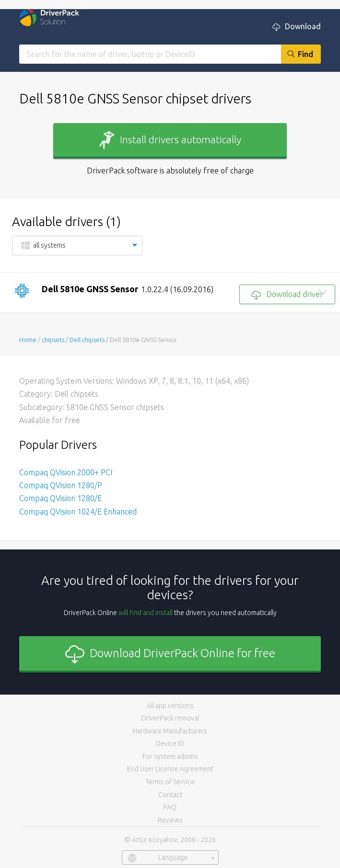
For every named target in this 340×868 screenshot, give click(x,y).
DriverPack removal (170, 718)
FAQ (170, 807)
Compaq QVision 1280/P (61, 485)
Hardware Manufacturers (170, 731)
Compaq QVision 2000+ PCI (66, 472)
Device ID (170, 743)
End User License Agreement (170, 769)
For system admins (170, 756)
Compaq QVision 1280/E (60, 498)
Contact (170, 795)
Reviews (170, 820)
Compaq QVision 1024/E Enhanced (78, 512)
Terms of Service (170, 782)
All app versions (170, 706)
